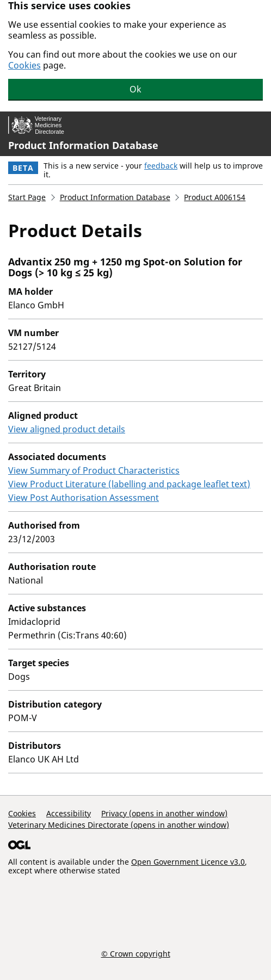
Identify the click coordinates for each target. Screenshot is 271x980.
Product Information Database (83, 145)
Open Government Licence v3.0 (188, 862)
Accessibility (69, 813)
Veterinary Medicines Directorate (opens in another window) (119, 825)
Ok (135, 89)
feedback (161, 166)
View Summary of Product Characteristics (94, 470)
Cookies (24, 65)
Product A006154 (215, 197)
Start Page (27, 197)
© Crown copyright (136, 953)
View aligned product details (67, 429)
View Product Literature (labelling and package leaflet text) (129, 484)
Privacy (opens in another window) (164, 813)
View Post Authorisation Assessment (84, 498)
